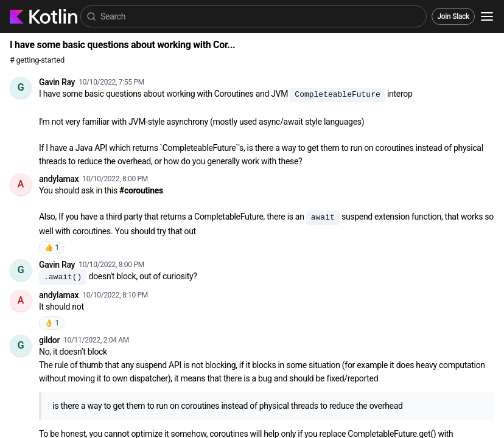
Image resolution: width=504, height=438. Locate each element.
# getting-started (37, 60)
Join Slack (453, 16)
